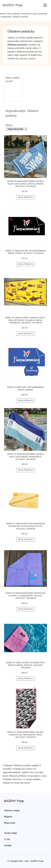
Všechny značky (12, 811)
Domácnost (26, 14)
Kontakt (8, 846)
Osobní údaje (11, 833)
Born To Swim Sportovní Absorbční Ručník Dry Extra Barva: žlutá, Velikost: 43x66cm (25, 526)
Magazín (8, 817)
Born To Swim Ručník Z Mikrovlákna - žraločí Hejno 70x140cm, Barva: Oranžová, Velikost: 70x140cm (25, 320)
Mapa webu (10, 823)
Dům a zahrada (13, 14)
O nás (7, 839)
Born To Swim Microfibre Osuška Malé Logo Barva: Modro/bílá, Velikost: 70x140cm (26, 457)
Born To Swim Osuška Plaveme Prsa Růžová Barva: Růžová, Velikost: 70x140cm (26, 665)
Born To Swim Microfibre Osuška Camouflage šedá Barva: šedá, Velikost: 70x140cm (26, 735)
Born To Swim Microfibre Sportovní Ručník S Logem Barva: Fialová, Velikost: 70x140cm (26, 596)
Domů (3, 14)
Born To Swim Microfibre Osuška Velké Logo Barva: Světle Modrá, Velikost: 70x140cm (25, 184)
